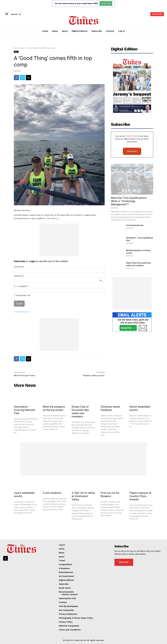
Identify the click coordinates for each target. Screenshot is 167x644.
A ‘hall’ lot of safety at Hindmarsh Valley (83, 496)
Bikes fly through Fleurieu (25, 375)
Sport (22, 48)
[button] (16, 14)
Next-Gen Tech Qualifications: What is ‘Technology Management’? (129, 201)
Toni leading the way (135, 225)
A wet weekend (52, 493)
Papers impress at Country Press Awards (140, 496)
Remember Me (22, 295)
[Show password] (101, 280)
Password (19, 276)
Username (19, 267)
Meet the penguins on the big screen (54, 408)
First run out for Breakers (110, 495)
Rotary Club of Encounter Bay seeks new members (80, 412)
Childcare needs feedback (110, 408)
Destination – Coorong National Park (24, 410)
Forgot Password (22, 312)
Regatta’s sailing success (94, 375)
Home (16, 48)
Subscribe (132, 151)
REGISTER (106, 3)
